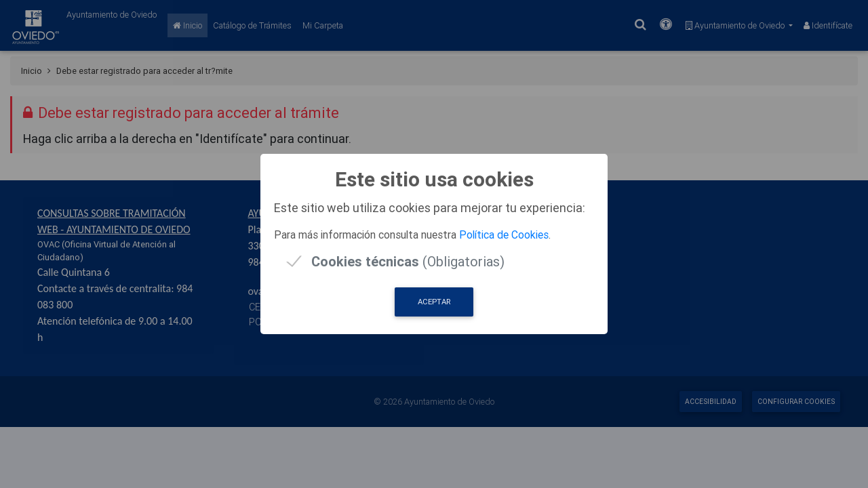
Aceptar (434, 302)
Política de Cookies (504, 235)
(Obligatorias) (408, 261)
